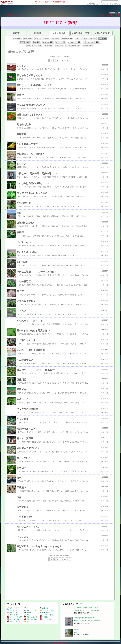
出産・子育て (13, 608)
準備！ (76, 632)
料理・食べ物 (13, 619)
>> (93, 4)
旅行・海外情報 (8, 4)
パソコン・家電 (46, 615)
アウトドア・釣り (47, 610)
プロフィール (17, 15)
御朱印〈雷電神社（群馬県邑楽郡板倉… (88, 621)
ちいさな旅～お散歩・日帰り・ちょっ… (87, 608)
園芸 (27, 621)
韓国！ (76, 630)
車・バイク (45, 612)
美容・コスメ (13, 612)
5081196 (113, 13)
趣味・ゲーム (30, 610)
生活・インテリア (14, 617)
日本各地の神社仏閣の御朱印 (84, 618)
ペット (28, 608)
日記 (9, 15)
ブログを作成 (108, 4)
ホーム (4, 15)
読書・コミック (31, 617)
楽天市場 (117, 4)
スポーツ (44, 608)
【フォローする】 (104, 15)
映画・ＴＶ (29, 612)
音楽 (27, 615)
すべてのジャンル (47, 619)
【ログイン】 (115, 15)
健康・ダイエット (14, 615)
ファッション (13, 610)
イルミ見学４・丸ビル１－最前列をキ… (87, 610)
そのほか (44, 617)
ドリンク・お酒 (14, 621)
